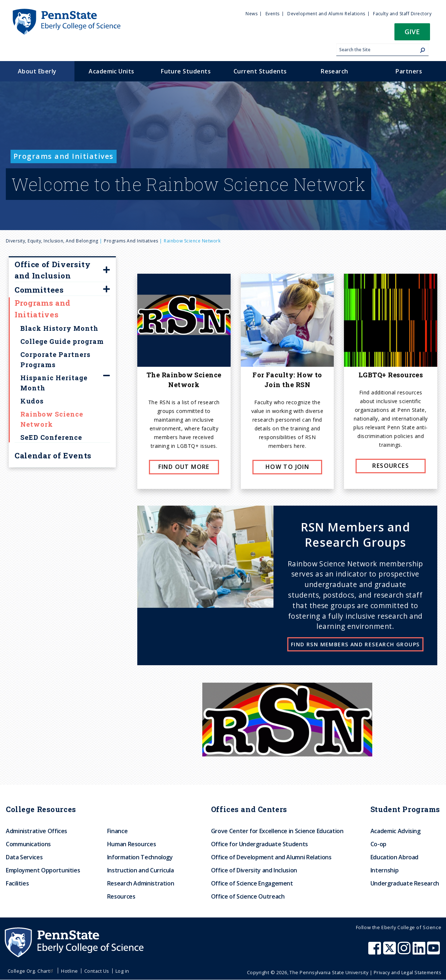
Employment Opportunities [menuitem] (43, 870)
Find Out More (184, 467)
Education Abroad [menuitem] (394, 857)
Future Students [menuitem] (186, 71)
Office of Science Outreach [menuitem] (248, 896)
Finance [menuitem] (117, 831)
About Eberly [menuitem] (37, 71)
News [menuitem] (252, 14)
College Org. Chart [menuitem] (31, 971)
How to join (287, 467)
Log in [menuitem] (122, 971)
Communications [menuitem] (28, 844)
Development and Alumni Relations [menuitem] (326, 14)
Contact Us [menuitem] (97, 971)
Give (412, 31)
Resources (391, 466)
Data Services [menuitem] (24, 857)
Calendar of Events (53, 455)
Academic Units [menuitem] (111, 71)
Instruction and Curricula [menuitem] (141, 870)
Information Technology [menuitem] (140, 857)
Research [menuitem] (334, 71)
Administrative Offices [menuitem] (37, 831)
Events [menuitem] (273, 14)
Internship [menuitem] (384, 870)
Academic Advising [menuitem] (396, 831)
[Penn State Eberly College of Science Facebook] (376, 952)
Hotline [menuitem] (69, 971)
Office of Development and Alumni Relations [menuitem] (271, 857)
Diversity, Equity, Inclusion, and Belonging (52, 241)
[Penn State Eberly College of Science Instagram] (405, 952)
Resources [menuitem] (121, 896)
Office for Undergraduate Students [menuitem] (260, 844)
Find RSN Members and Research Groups (355, 644)
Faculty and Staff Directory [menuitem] (402, 14)
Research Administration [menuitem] (141, 883)
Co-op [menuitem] (378, 844)
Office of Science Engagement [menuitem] (252, 883)
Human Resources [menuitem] (132, 844)
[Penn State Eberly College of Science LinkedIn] (420, 952)
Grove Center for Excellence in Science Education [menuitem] (277, 831)
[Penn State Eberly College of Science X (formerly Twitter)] (390, 952)
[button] (412, 34)
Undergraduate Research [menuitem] (405, 883)
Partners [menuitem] (409, 71)
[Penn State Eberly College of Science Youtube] (434, 952)
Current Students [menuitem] (260, 71)
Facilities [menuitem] (17, 883)
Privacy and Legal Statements (408, 972)
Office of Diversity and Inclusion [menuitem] (254, 870)
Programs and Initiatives (131, 241)
